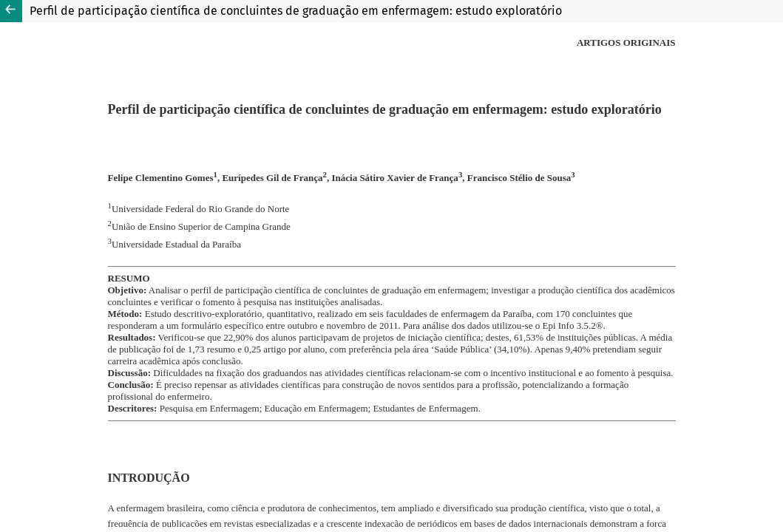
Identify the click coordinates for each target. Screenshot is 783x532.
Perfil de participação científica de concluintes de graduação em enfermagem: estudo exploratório (296, 11)
